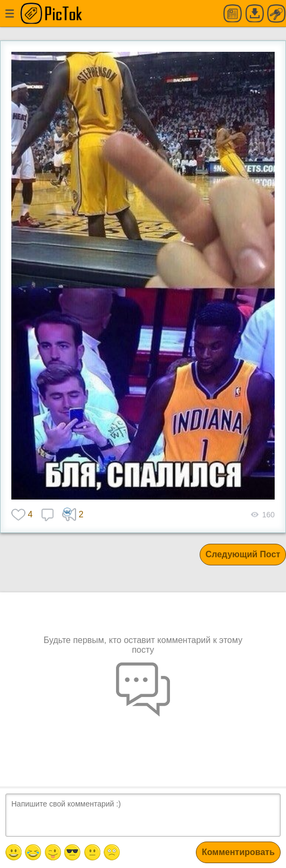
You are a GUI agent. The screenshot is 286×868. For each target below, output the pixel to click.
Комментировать (238, 852)
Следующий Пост (243, 554)
